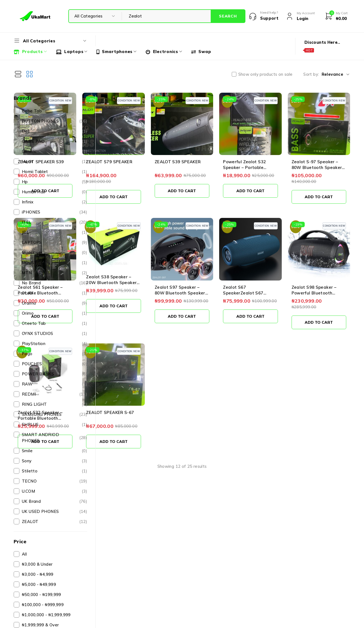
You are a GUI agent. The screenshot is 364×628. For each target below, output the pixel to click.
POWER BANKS (55, 374)
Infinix (55, 202)
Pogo (55, 354)
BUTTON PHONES (55, 121)
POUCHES (55, 364)
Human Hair (55, 192)
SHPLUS (55, 425)
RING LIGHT (55, 404)
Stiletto (55, 471)
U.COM (55, 491)
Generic (55, 151)
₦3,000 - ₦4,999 (38, 574)
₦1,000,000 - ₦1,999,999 (46, 615)
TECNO (55, 481)
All (24, 554)
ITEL (55, 222)
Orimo (55, 313)
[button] (128, 179)
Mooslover (55, 253)
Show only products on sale (265, 74)
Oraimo (55, 303)
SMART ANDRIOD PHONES (55, 438)
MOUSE (55, 263)
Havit (55, 162)
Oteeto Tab (55, 323)
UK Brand (55, 501)
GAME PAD (55, 141)
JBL (55, 232)
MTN (55, 273)
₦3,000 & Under (37, 564)
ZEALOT (55, 522)
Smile (55, 451)
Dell (55, 131)
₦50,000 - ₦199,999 (42, 595)
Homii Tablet (55, 172)
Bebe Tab (55, 111)
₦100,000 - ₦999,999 (43, 605)
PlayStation (55, 344)
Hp (55, 182)
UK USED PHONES (55, 512)
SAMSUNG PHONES (55, 414)
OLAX (55, 293)
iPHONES (55, 212)
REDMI (55, 394)
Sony (55, 461)
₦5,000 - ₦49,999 (39, 584)
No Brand (55, 283)
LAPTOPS (55, 243)
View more (227, 433)
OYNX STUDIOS (55, 334)
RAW (55, 384)
